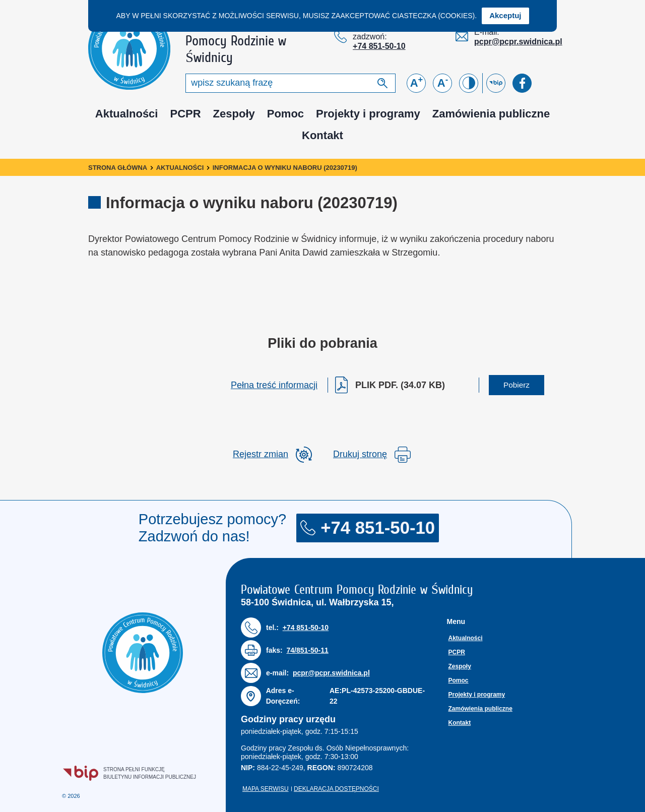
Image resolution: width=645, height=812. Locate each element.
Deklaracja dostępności (336, 789)
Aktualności (127, 114)
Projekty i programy (368, 114)
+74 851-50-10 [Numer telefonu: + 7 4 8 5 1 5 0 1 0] (379, 46)
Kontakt (322, 135)
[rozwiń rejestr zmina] (272, 455)
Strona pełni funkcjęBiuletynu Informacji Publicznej (130, 773)
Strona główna (118, 168)
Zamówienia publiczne (491, 114)
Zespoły (234, 114)
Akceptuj (505, 15)
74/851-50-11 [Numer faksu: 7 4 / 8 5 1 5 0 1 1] (307, 650)
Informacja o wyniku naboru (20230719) (285, 168)
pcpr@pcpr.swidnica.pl (518, 42)
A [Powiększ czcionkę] (417, 82)
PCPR (185, 114)
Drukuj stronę (372, 455)
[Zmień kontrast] (469, 83)
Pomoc (285, 114)
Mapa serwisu (266, 789)
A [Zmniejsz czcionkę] (443, 82)
